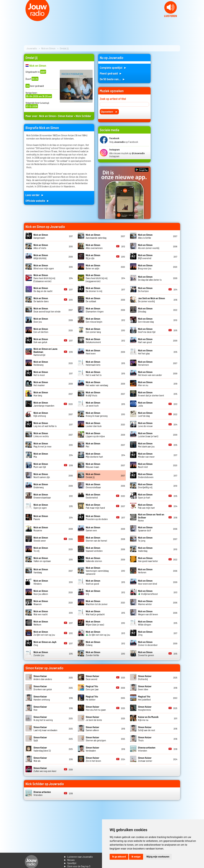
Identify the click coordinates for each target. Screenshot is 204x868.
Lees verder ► (35, 195)
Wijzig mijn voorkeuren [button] (158, 857)
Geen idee (145, 688)
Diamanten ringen (95, 310)
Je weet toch (93, 404)
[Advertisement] (167, 102)
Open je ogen (41, 506)
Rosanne (41, 529)
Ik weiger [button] (136, 857)
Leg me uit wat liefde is (45, 424)
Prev (4, 19)
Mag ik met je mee (42, 445)
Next (200, 19)
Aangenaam (41, 236)
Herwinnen (145, 363)
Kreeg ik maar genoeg (97, 414)
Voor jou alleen (41, 592)
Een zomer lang (93, 330)
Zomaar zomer (145, 759)
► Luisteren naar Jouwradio (78, 857)
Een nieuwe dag (146, 320)
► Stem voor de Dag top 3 (77, 866)
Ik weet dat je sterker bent (151, 394)
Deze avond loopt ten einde (47, 310)
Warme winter (145, 602)
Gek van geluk (41, 340)
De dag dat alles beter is (150, 278)
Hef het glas (145, 352)
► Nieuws (69, 860)
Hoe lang (41, 394)
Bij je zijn (93, 257)
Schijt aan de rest (147, 729)
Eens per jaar (92, 688)
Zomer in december (148, 643)
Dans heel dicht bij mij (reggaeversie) (97, 278)
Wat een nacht (41, 613)
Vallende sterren (94, 559)
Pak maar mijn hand (95, 506)
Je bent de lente (94, 718)
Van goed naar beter (148, 559)
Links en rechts (41, 435)
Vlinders (41, 582)
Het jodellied (144, 698)
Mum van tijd (41, 465)
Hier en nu (145, 384)
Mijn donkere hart (94, 455)
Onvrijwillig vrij (145, 486)
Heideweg (41, 363)
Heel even (93, 352)
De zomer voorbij (151, 300)
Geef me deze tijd (147, 330)
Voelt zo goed (93, 582)
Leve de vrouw (145, 424)
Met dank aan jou (146, 445)
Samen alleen (92, 729)
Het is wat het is (94, 373)
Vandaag (41, 571)
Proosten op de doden (97, 517)
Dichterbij (145, 677)
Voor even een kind (148, 582)
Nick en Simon (48, 48)
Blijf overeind (145, 257)
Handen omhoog (42, 698)
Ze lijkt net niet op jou (44, 633)
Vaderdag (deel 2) (42, 749)
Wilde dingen (145, 623)
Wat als (40, 759)
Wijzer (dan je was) (95, 623)
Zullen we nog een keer (45, 769)
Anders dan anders (43, 677)
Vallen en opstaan (42, 559)
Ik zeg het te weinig (43, 718)
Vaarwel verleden (94, 549)
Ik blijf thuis (93, 394)
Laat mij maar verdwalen (45, 729)
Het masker (41, 384)
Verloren (145, 571)
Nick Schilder (84, 116)
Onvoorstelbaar (93, 486)
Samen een (93, 529)
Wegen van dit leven (148, 613)
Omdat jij (93, 475)
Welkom (41, 623)
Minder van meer (146, 455)
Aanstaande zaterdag (96, 236)
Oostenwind (93, 496)
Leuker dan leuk (94, 424)
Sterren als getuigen (96, 739)
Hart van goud (145, 340)
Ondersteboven (146, 475)
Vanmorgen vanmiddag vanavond (97, 571)
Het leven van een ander (150, 373)
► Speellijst (70, 863)
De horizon (145, 289)
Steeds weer (41, 539)
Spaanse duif (145, 529)
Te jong (145, 539)
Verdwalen (92, 749)
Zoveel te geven (146, 654)
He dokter (92, 698)
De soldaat (93, 300)
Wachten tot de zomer (97, 602)
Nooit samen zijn (42, 475)
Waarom (41, 602)
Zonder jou (41, 654)
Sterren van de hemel (96, 539)
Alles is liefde (145, 236)
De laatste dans (41, 300)
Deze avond (92, 677)
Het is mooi (41, 373)
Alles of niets (41, 246)
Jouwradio (32, 48)
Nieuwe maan (93, 465)
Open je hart (145, 496)
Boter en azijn (93, 267)
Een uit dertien (41, 330)
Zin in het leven (93, 759)
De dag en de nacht (43, 289)
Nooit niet (145, 465)
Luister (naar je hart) (148, 435)
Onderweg (41, 486)
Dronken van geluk (43, 688)
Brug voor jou (145, 267)
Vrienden (147, 749)
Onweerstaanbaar (42, 496)
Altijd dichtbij (41, 257)
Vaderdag (145, 549)
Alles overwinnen (94, 246)
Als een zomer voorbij (149, 246)
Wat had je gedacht (95, 613)
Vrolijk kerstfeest (148, 592)
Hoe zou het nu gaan (96, 708)
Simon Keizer (66, 116)
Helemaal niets (93, 363)
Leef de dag (145, 414)
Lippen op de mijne (95, 435)
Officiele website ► (37, 201)
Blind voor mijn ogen (44, 267)
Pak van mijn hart (146, 506)
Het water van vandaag (97, 384)
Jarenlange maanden (44, 404)
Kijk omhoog (41, 414)
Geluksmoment (93, 340)
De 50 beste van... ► (113, 79)
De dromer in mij (94, 289)
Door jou (41, 320)
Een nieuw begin (94, 320)
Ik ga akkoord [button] (119, 857)
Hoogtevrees (145, 708)
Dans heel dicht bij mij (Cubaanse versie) (44, 278)
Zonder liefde (93, 654)
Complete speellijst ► (113, 68)
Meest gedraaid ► (111, 73)
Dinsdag (145, 310)
